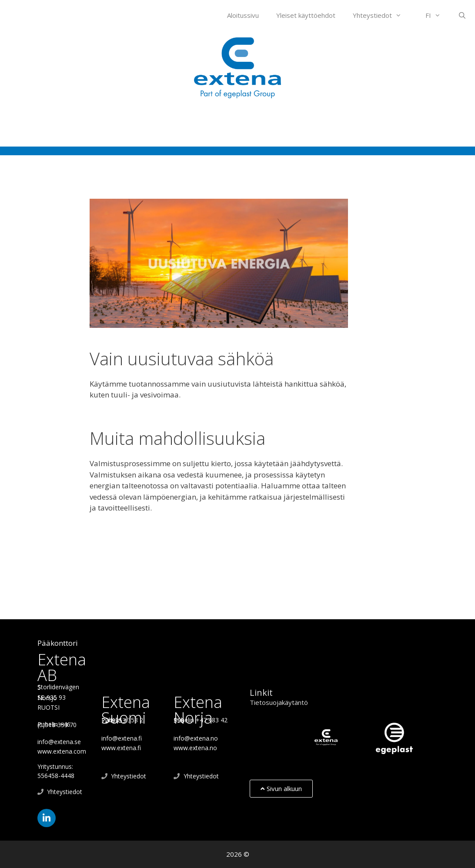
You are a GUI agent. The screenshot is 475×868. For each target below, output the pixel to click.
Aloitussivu (243, 15)
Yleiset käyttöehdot (306, 15)
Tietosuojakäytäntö (279, 702)
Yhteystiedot (381, 15)
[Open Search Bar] (462, 15)
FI (437, 15)
